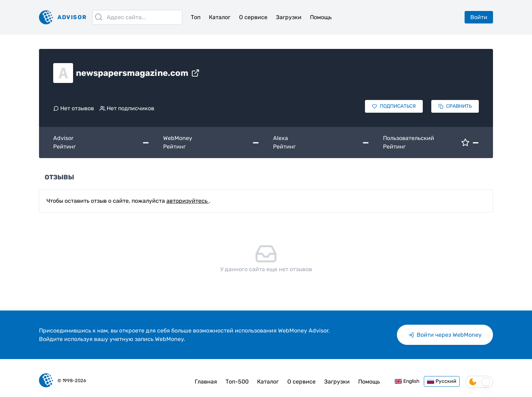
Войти (479, 17)
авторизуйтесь (188, 201)
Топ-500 (237, 382)
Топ (196, 17)
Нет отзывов (74, 108)
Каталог (220, 17)
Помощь (321, 17)
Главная (206, 382)
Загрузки (289, 17)
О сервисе (253, 17)
